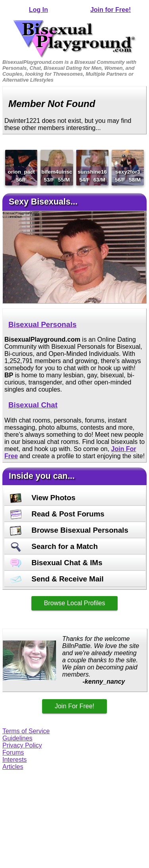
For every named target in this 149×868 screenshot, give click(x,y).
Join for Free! (110, 10)
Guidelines (17, 738)
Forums (13, 752)
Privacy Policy (22, 745)
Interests (15, 760)
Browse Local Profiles (75, 603)
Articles (13, 767)
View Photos (43, 498)
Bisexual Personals (43, 324)
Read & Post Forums (57, 514)
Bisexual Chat (33, 405)
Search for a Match (54, 546)
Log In (39, 10)
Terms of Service (26, 731)
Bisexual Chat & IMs (56, 563)
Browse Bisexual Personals (69, 530)
